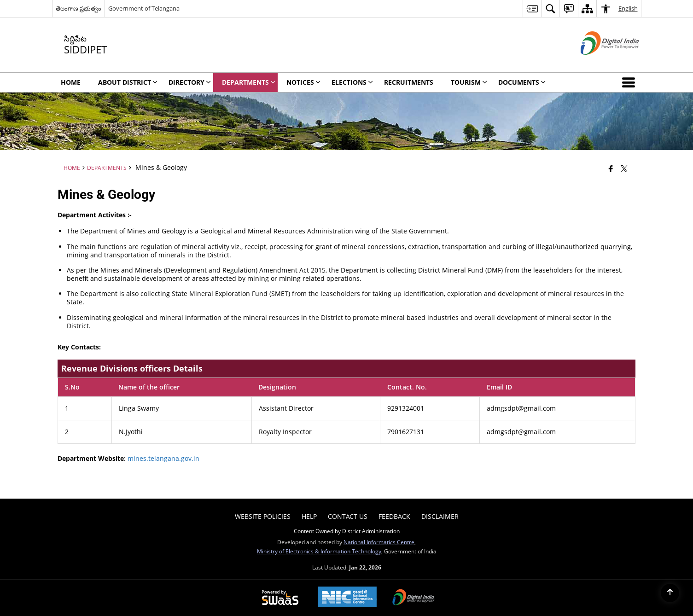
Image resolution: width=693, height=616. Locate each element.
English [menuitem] (628, 8)
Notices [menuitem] (303, 82)
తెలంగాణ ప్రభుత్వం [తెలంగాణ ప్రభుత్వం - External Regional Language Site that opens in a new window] (79, 8)
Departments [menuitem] (249, 82)
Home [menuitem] (71, 82)
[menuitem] (532, 9)
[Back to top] (670, 593)
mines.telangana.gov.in (163, 458)
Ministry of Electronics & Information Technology (319, 551)
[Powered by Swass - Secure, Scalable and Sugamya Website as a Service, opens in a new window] (280, 598)
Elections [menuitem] (352, 82)
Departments (107, 168)
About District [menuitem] (128, 82)
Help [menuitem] (309, 516)
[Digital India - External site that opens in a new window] (598, 62)
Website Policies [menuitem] (263, 516)
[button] (630, 82)
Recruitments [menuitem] (409, 82)
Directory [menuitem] (190, 82)
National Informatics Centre (379, 542)
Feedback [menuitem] (394, 516)
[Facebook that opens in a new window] (611, 169)
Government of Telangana (144, 8)
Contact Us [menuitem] (348, 516)
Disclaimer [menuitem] (440, 516)
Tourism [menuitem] (469, 82)
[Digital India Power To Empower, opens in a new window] (413, 598)
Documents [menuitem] (522, 82)
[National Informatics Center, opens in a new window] (347, 598)
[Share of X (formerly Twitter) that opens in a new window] (624, 169)
